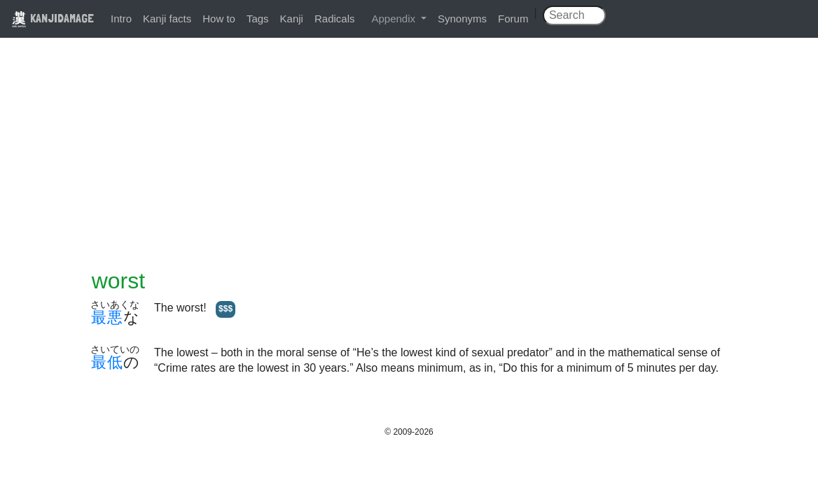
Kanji (292, 19)
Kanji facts (167, 19)
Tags (258, 19)
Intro (121, 19)
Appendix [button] (395, 19)
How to (219, 19)
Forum (513, 19)
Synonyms (462, 19)
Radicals (335, 19)
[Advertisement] (409, 162)
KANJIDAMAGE (53, 18)
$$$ (226, 309)
